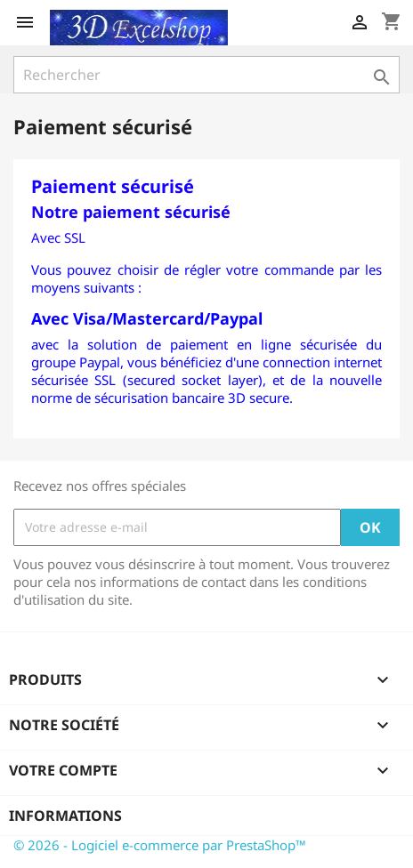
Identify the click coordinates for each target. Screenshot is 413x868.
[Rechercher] (206, 75)
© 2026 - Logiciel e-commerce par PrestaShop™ (160, 845)
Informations (65, 816)
